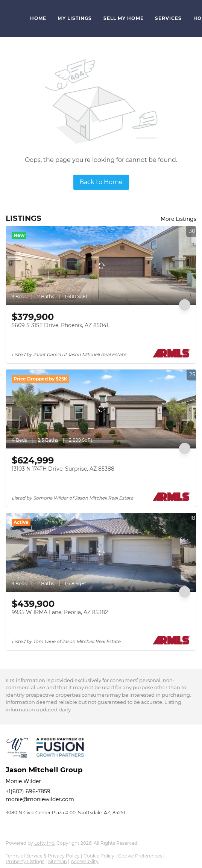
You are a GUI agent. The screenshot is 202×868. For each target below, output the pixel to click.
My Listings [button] (75, 18)
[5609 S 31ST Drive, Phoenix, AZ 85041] (101, 266)
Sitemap (58, 861)
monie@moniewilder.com (40, 799)
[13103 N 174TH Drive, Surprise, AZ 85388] (101, 409)
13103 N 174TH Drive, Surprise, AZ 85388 (63, 469)
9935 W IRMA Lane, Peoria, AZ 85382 (60, 612)
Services (169, 18)
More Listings (178, 219)
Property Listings (25, 861)
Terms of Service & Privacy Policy (43, 856)
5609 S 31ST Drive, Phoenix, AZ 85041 (60, 325)
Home (38, 18)
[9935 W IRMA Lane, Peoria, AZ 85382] (101, 553)
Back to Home (101, 182)
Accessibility (85, 861)
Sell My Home (124, 18)
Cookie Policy (99, 856)
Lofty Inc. (45, 843)
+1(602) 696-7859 (28, 791)
